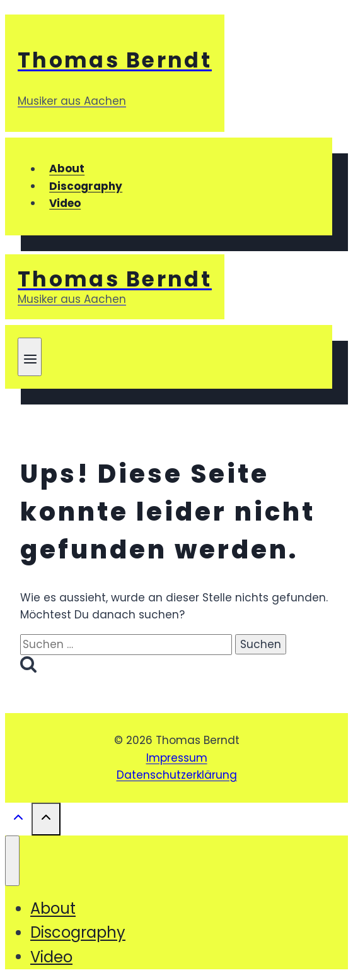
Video (65, 203)
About (67, 169)
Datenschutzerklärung (177, 775)
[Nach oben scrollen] (18, 820)
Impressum (177, 758)
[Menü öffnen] (30, 357)
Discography (86, 186)
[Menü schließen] (12, 861)
